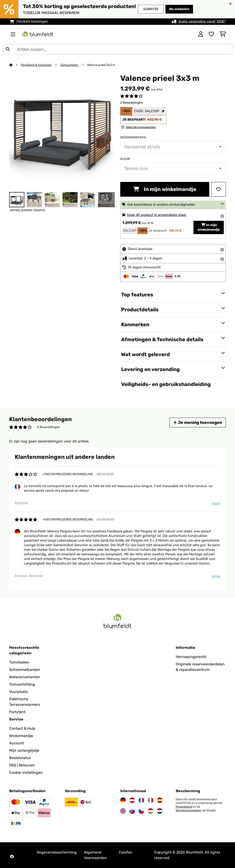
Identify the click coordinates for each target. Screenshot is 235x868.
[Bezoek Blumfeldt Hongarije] (151, 811)
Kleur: (125, 159)
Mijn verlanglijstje (24, 750)
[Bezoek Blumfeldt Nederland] (160, 811)
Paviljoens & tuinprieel (36, 65)
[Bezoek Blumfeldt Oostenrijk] (132, 800)
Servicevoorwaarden (188, 810)
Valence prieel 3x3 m (101, 65)
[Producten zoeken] (117, 49)
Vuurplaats (18, 692)
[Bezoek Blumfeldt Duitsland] (123, 800)
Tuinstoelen (19, 662)
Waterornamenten (25, 677)
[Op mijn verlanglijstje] (218, 189)
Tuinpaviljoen (69, 65)
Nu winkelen (179, 9)
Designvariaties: (133, 137)
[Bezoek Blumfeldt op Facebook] (12, 857)
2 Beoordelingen (131, 103)
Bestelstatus (20, 758)
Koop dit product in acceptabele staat (157, 215)
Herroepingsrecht (191, 657)
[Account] (201, 34)
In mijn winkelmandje (165, 189)
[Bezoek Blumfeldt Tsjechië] (141, 811)
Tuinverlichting (22, 684)
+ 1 (106, 200)
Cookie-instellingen (26, 773)
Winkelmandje (21, 736)
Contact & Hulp (22, 728)
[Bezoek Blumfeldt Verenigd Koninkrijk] (123, 811)
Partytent (17, 712)
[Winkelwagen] (223, 34)
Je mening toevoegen (198, 422)
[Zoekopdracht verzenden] (8, 49)
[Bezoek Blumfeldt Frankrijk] (141, 800)
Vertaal (216, 503)
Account (17, 743)
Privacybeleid (184, 807)
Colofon (126, 852)
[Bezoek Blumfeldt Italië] (151, 800)
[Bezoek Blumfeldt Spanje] (160, 800)
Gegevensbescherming (57, 852)
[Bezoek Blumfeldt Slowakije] (132, 811)
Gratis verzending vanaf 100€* (202, 21)
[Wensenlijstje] (211, 34)
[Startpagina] (15, 65)
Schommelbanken (25, 670)
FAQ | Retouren (22, 765)
